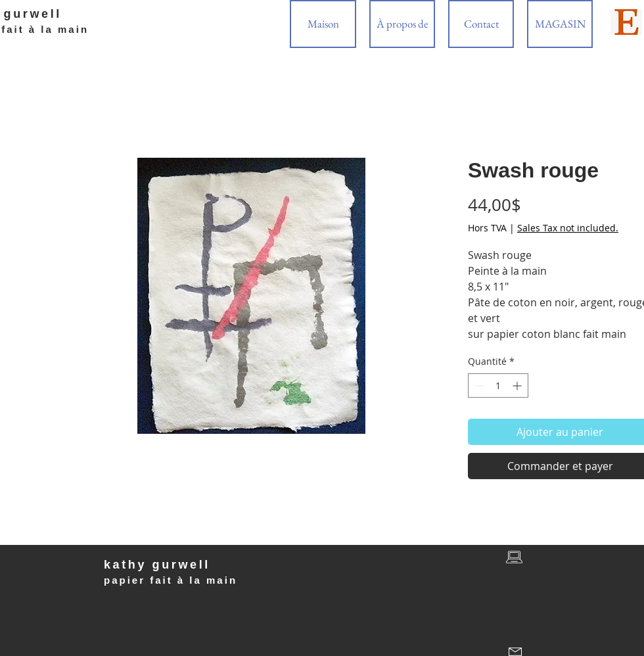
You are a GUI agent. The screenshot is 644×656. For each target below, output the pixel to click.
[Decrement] (478, 386)
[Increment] (518, 386)
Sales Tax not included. (568, 228)
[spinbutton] (498, 386)
